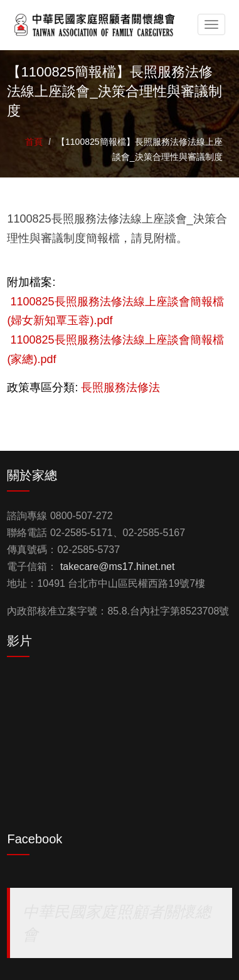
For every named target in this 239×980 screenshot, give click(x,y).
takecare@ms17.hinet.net (118, 566)
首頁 (34, 142)
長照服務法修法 (120, 387)
